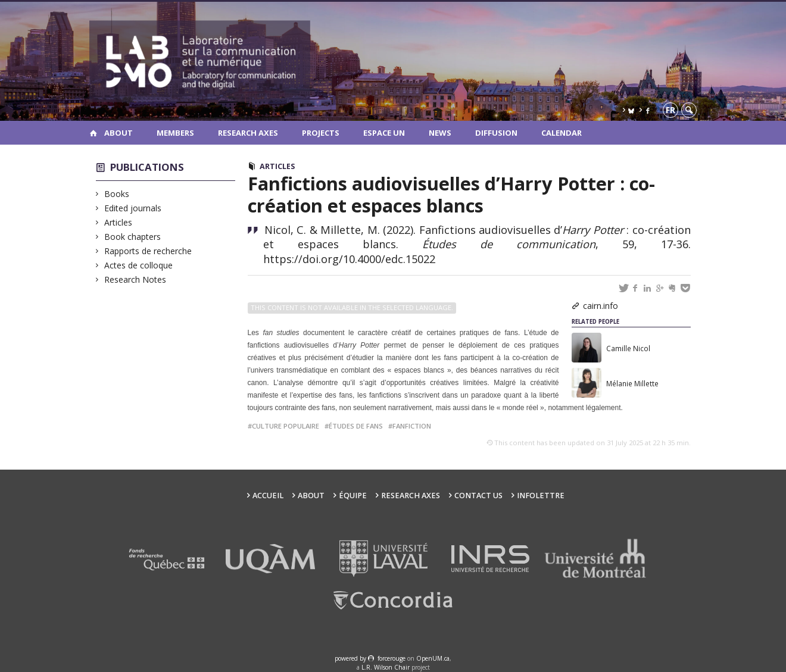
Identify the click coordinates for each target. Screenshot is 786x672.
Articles (118, 222)
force (392, 658)
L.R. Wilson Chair (386, 667)
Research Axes (248, 133)
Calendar (562, 133)
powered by (351, 658)
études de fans (356, 426)
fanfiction (412, 426)
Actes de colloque (139, 265)
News (440, 133)
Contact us (478, 496)
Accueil (268, 496)
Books (117, 194)
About (118, 133)
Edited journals (133, 208)
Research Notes (135, 279)
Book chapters (133, 237)
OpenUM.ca (433, 658)
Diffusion (496, 133)
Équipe (353, 496)
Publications (147, 167)
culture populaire (286, 426)
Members (175, 133)
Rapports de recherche (148, 251)
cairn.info (601, 306)
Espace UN (384, 133)
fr (670, 110)
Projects (321, 133)
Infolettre (541, 496)
